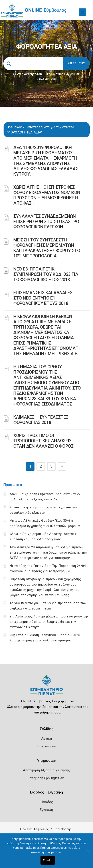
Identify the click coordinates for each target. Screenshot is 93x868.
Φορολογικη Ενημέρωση (63, 74)
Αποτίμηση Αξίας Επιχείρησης (46, 770)
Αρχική (47, 739)
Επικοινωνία (46, 746)
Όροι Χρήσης (63, 829)
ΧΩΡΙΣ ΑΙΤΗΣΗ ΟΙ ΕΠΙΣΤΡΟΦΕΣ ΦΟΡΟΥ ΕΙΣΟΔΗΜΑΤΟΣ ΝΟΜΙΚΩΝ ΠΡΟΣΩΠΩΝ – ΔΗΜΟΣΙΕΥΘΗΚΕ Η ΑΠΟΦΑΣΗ (47, 195)
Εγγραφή (46, 810)
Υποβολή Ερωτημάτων (46, 778)
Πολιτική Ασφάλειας (34, 829)
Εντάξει (48, 860)
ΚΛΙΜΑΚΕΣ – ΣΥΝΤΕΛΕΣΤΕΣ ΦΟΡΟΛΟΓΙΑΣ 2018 (41, 420)
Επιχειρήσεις (48, 79)
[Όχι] (87, 853)
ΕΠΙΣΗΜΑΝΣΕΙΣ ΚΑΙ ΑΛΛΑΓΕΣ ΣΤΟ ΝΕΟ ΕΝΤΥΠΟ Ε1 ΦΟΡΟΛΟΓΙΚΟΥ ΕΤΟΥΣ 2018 (43, 298)
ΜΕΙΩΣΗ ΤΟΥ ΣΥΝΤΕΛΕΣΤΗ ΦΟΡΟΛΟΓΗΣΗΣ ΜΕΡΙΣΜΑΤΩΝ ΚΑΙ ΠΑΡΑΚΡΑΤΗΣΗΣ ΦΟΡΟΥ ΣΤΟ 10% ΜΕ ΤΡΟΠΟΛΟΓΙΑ (47, 248)
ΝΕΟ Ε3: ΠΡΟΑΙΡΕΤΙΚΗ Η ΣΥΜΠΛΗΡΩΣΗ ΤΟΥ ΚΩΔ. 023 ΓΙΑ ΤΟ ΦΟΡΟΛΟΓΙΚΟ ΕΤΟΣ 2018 (46, 274)
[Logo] (47, 689)
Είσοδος (46, 802)
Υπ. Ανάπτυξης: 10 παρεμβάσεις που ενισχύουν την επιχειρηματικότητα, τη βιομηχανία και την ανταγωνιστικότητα (49, 622)
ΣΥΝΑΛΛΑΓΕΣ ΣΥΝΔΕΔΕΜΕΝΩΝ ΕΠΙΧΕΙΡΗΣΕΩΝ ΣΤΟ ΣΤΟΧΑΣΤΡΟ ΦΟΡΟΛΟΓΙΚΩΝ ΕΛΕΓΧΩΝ (46, 221)
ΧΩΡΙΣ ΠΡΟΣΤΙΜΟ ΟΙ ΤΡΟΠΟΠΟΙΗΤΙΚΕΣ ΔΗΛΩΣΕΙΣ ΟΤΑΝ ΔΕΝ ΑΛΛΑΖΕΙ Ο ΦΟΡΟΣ (43, 441)
